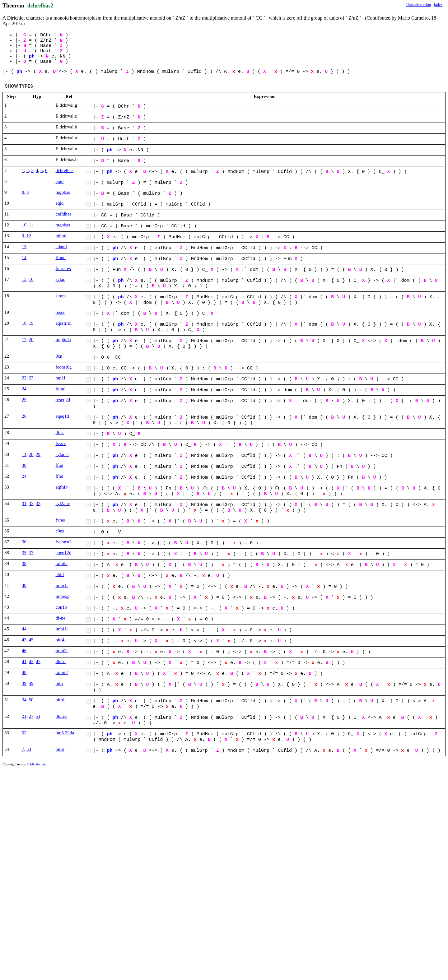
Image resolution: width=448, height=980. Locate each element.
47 (38, 662)
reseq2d (63, 400)
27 (31, 716)
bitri (60, 683)
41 (24, 662)
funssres (63, 268)
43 (24, 640)
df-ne (61, 618)
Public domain (37, 764)
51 (38, 716)
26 (24, 416)
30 (24, 465)
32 (31, 504)
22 (24, 378)
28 (31, 454)
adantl (61, 247)
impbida (63, 340)
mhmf (61, 236)
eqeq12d (64, 553)
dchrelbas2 (40, 6)
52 (24, 733)
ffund (61, 258)
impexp (63, 596)
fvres (60, 520)
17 (24, 340)
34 (24, 700)
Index (438, 5)
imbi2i (62, 651)
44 (24, 629)
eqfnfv (62, 487)
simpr (61, 296)
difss (60, 433)
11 (31, 225)
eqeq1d (62, 416)
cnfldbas (64, 214)
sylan (61, 279)
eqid (60, 181)
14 (24, 258)
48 (24, 672)
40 (24, 585)
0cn (59, 356)
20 (31, 340)
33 (38, 504)
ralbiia (62, 564)
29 (38, 454)
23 (31, 378)
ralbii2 (62, 672)
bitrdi (61, 700)
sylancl (62, 454)
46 (24, 651)
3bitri (61, 662)
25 (24, 400)
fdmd (61, 389)
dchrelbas (65, 170)
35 (24, 553)
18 (24, 323)
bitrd (60, 749)
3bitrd (61, 716)
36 (24, 542)
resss (60, 312)
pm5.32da (65, 733)
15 (24, 279)
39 (24, 683)
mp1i (61, 378)
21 (24, 716)
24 (24, 389)
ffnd (60, 465)
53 (29, 749)
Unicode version (419, 5)
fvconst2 (64, 542)
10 (24, 225)
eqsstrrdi (64, 323)
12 (29, 236)
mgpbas (63, 192)
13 (24, 247)
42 (31, 662)
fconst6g (64, 367)
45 (31, 640)
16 (31, 279)
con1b (61, 607)
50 (31, 700)
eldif (60, 574)
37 (31, 553)
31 (24, 504)
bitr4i (61, 640)
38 (24, 564)
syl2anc (63, 504)
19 (31, 323)
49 (31, 683)
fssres (61, 444)
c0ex (60, 531)
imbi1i (62, 585)
